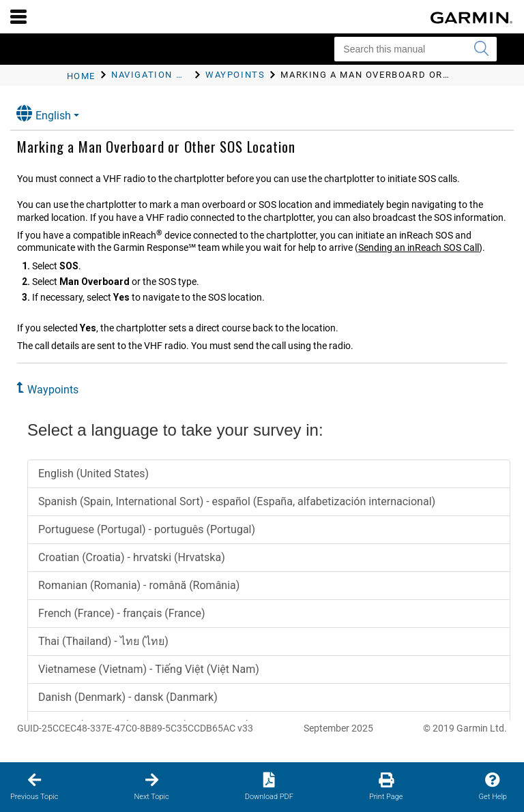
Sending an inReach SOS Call (419, 247)
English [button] (44, 114)
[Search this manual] (416, 49)
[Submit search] (481, 49)
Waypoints (53, 390)
